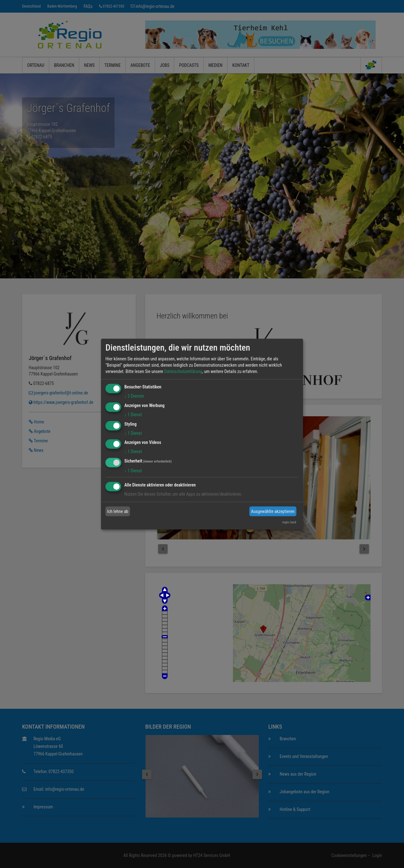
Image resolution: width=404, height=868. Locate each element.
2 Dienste (134, 396)
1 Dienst (133, 415)
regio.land (289, 522)
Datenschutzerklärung (183, 371)
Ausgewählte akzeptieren (273, 511)
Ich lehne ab (118, 511)
